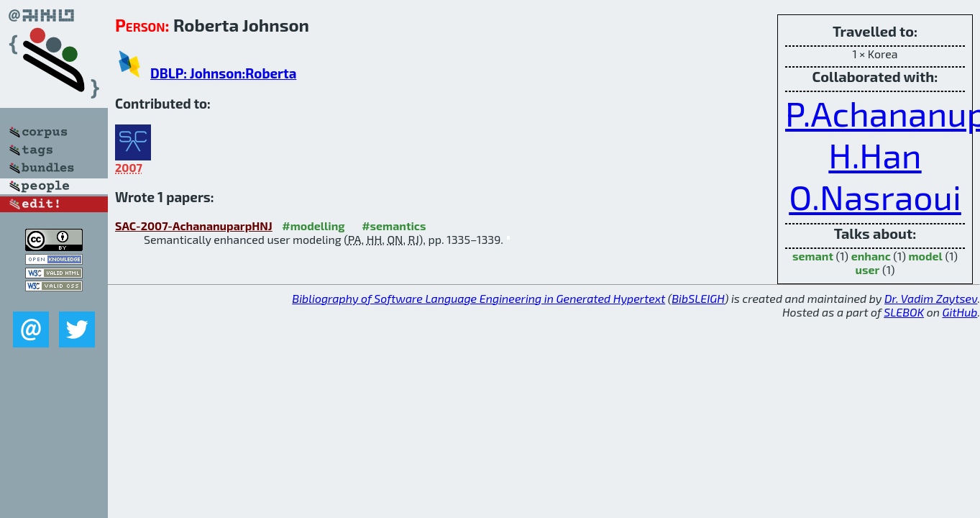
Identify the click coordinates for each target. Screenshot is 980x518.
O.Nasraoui (875, 196)
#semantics (394, 226)
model (925, 256)
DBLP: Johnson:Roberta (223, 73)
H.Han (875, 155)
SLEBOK (904, 312)
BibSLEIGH (698, 298)
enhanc (871, 256)
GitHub (960, 312)
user (868, 269)
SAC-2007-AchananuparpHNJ (194, 226)
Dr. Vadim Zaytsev (931, 298)
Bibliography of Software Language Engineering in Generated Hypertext (478, 298)
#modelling (313, 226)
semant (813, 256)
